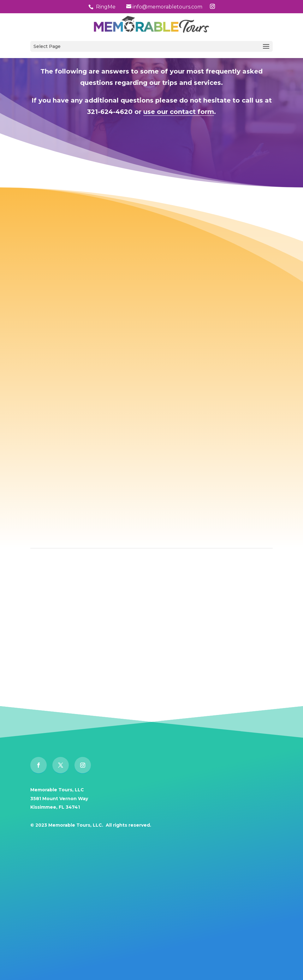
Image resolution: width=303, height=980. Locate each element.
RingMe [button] (106, 7)
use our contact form (179, 112)
